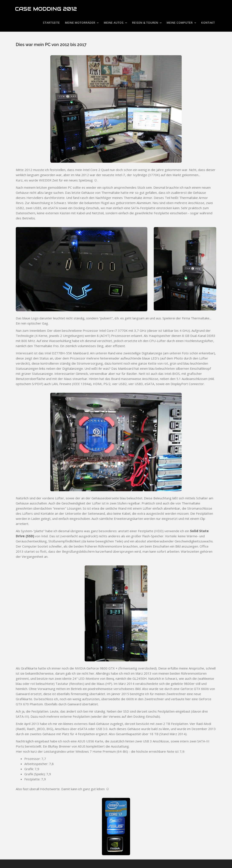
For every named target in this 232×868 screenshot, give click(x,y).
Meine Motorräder (82, 23)
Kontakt (208, 23)
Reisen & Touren (147, 23)
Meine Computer (181, 23)
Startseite (51, 23)
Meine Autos (115, 23)
